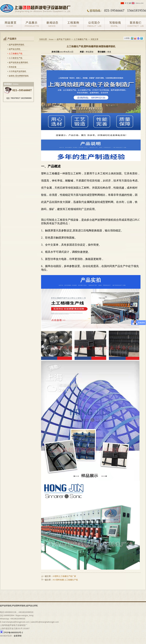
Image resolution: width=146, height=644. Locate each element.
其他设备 (13, 67)
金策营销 (18, 636)
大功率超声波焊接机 (17, 71)
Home (51, 39)
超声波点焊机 (15, 49)
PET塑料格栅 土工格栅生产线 (65, 580)
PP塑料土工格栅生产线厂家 (64, 576)
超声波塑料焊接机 (17, 45)
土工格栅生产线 (16, 54)
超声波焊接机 (6, 606)
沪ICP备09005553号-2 (13, 632)
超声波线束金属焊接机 (18, 62)
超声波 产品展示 (64, 39)
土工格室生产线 (16, 58)
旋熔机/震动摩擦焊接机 (19, 76)
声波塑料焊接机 (19, 606)
